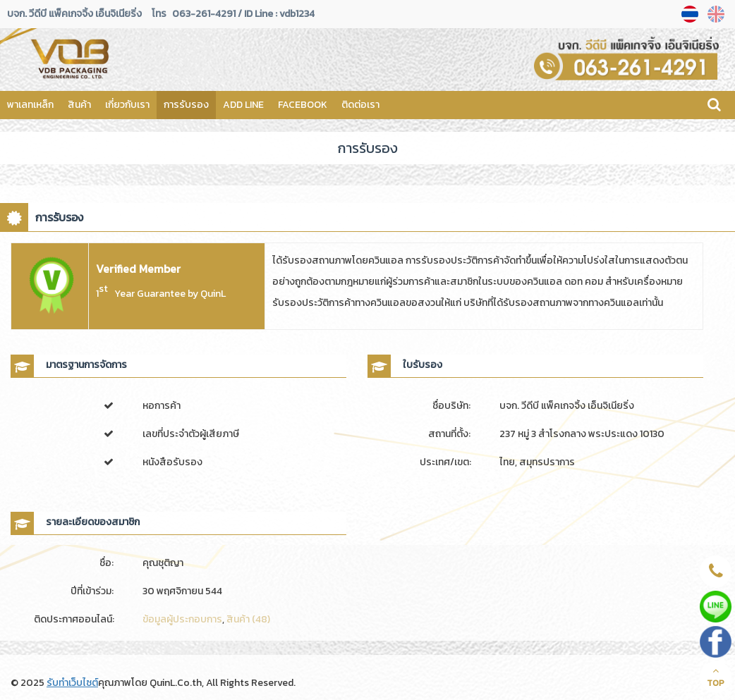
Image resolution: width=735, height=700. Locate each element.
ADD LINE (243, 105)
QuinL (213, 294)
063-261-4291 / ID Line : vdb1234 (243, 14)
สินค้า (79, 105)
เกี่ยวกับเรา (127, 105)
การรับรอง (186, 105)
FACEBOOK (303, 105)
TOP (716, 677)
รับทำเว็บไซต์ (72, 683)
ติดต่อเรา (360, 105)
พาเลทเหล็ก (30, 105)
